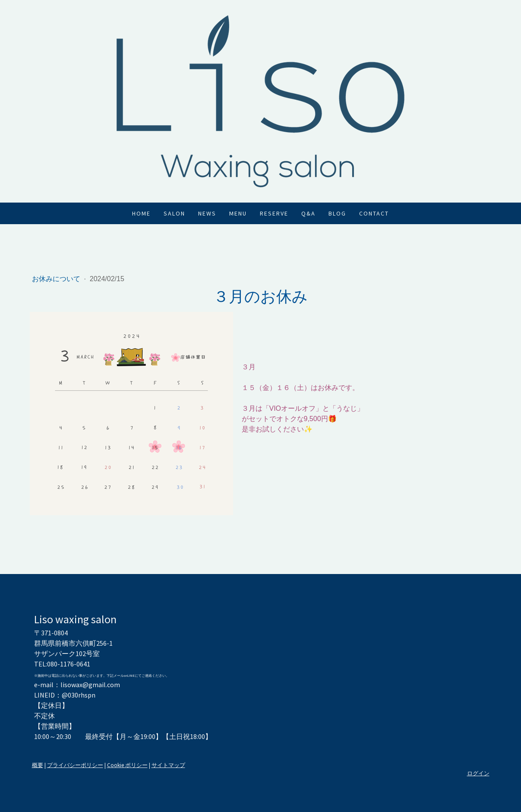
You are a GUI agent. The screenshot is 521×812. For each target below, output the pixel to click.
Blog (337, 213)
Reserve (274, 213)
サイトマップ (168, 765)
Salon (174, 213)
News (207, 213)
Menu (238, 213)
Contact (374, 213)
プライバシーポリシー (75, 765)
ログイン (478, 773)
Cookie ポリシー (127, 765)
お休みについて (57, 279)
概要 (38, 765)
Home (141, 213)
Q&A (308, 213)
